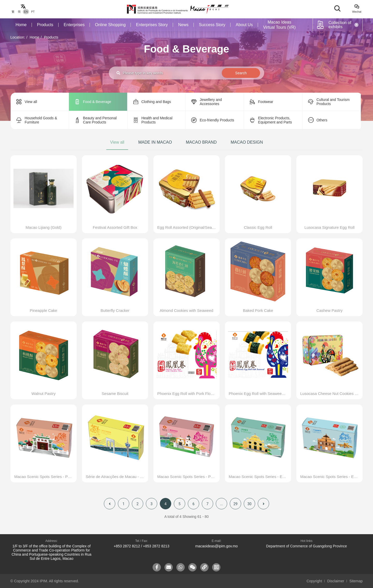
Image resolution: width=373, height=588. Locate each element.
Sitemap (356, 581)
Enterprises (74, 25)
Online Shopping (110, 25)
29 (235, 504)
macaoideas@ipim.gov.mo (217, 546)
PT (33, 12)
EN (26, 12)
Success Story (212, 25)
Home (21, 25)
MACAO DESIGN (247, 142)
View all (117, 142)
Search (241, 73)
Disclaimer (336, 581)
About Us (244, 25)
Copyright (314, 581)
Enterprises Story (152, 25)
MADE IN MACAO (155, 142)
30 (249, 504)
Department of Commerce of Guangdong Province (306, 546)
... (221, 504)
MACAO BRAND (201, 142)
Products (45, 25)
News (183, 25)
